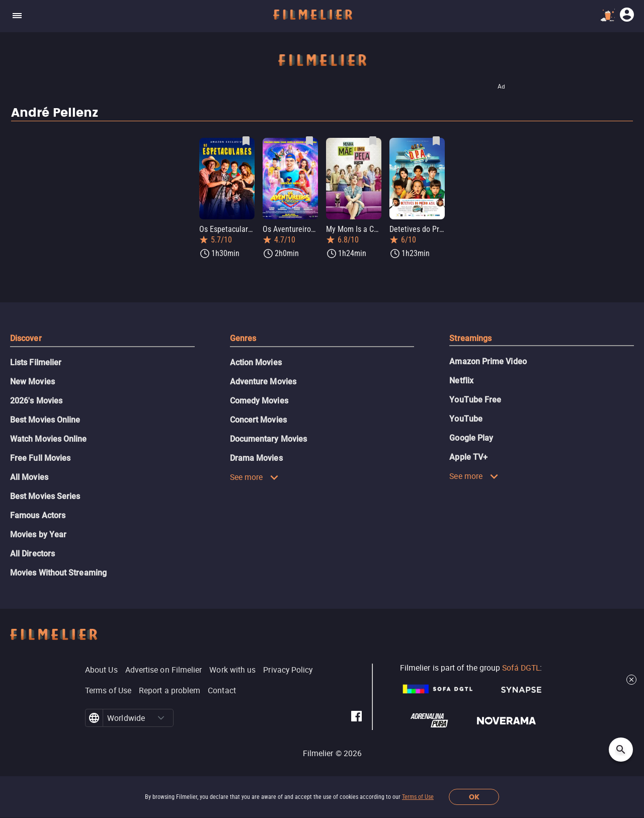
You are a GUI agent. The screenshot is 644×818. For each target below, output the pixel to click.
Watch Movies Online (49, 439)
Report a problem (170, 690)
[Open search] (621, 750)
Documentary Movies (268, 439)
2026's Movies (36, 401)
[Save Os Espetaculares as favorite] (246, 141)
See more (255, 477)
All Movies (29, 477)
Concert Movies (258, 420)
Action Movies (256, 362)
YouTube (466, 419)
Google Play (471, 438)
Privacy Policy (288, 670)
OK (474, 797)
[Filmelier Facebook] (356, 718)
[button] (161, 718)
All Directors (32, 554)
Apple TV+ (468, 457)
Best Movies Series (45, 496)
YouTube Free (475, 400)
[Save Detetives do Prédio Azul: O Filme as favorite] (436, 141)
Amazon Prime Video (488, 361)
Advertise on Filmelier (164, 670)
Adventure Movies (263, 382)
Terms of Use (418, 797)
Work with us (232, 670)
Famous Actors (38, 515)
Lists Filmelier (36, 362)
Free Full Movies (40, 458)
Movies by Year (38, 535)
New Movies (32, 382)
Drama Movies (256, 458)
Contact (222, 690)
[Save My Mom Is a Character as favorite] (373, 141)
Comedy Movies (259, 401)
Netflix (461, 381)
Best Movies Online (45, 420)
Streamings (470, 338)
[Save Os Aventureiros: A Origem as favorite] (309, 141)
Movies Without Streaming (58, 573)
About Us (101, 670)
